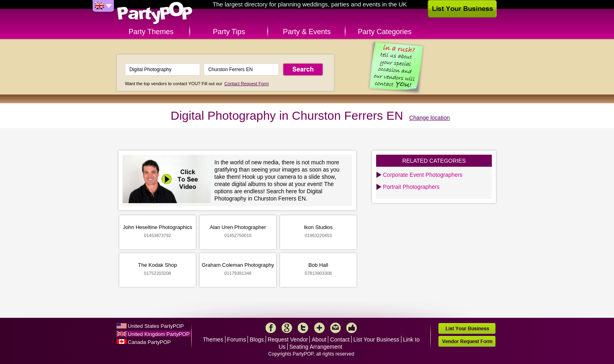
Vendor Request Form (467, 341)
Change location (429, 118)
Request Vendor (288, 339)
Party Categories (385, 32)
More (319, 328)
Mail (336, 328)
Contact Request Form (247, 84)
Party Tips (229, 32)
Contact (340, 339)
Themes (213, 339)
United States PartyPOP (156, 326)
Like (352, 328)
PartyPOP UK (155, 13)
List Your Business (376, 339)
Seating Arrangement (316, 347)
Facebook (271, 328)
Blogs (257, 339)
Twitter (303, 328)
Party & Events (307, 32)
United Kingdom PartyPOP (159, 334)
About (319, 339)
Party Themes (151, 32)
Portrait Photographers (411, 187)
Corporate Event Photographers (423, 175)
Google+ (287, 328)
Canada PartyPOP (149, 342)
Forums (236, 339)
